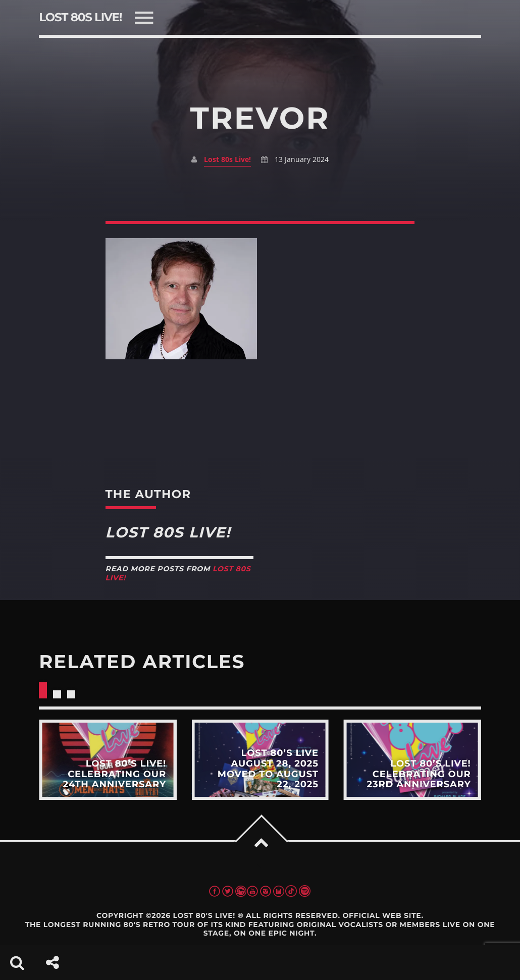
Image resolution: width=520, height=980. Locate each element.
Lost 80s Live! (227, 159)
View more (108, 760)
